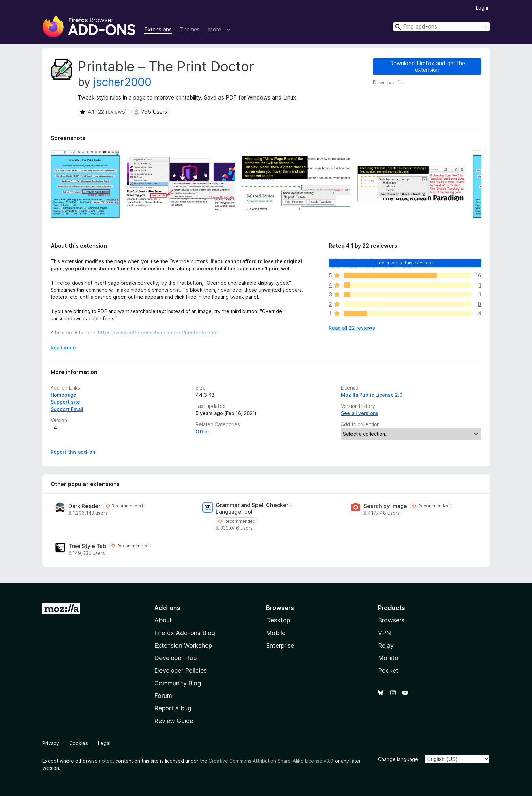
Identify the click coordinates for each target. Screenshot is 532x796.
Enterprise (280, 645)
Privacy (51, 743)
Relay (386, 645)
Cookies (79, 743)
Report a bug (173, 708)
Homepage (63, 395)
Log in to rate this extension (405, 263)
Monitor (389, 658)
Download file (388, 82)
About (163, 620)
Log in (483, 8)
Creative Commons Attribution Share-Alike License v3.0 (271, 761)
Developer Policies (180, 671)
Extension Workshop (183, 645)
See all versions (360, 413)
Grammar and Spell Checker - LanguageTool (254, 508)
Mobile (276, 633)
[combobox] (441, 27)
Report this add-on (73, 452)
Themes (190, 29)
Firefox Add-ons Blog (185, 633)
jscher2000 (122, 82)
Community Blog (178, 683)
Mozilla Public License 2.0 (372, 395)
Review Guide (174, 721)
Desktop (278, 620)
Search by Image (385, 506)
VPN (384, 633)
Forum (163, 696)
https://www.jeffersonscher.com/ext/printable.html (158, 333)
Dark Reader (84, 506)
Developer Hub (176, 658)
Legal (104, 743)
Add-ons (167, 608)
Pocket (388, 671)
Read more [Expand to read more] (63, 348)
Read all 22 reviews (352, 328)
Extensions (158, 29)
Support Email (67, 409)
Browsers (391, 620)
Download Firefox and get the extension (427, 66)
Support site (65, 402)
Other (202, 431)
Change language (398, 759)
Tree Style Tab (87, 546)
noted (106, 761)
